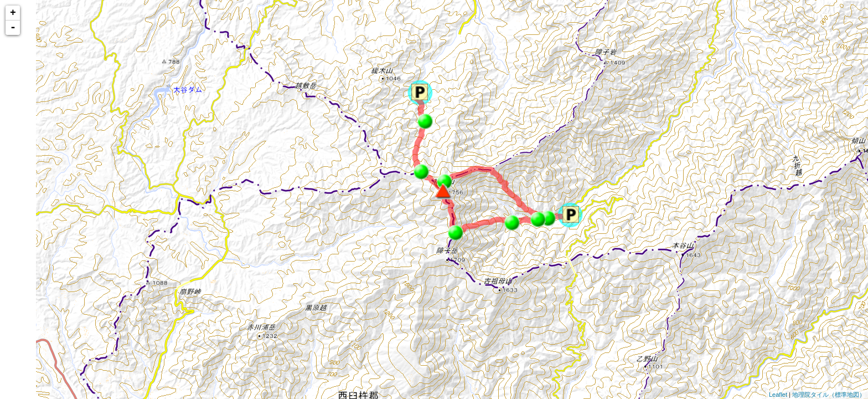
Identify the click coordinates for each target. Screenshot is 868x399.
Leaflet (778, 395)
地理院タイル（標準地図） (829, 395)
